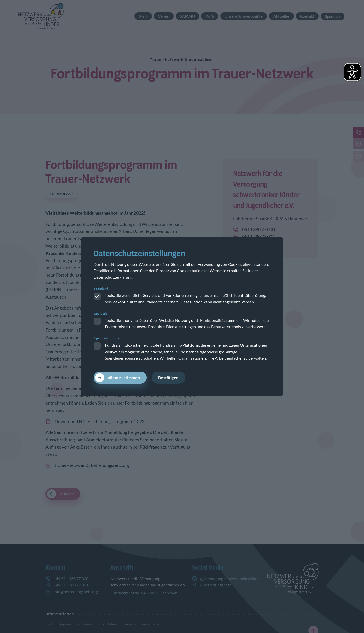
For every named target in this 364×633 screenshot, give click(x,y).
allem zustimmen (124, 377)
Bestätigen (168, 377)
